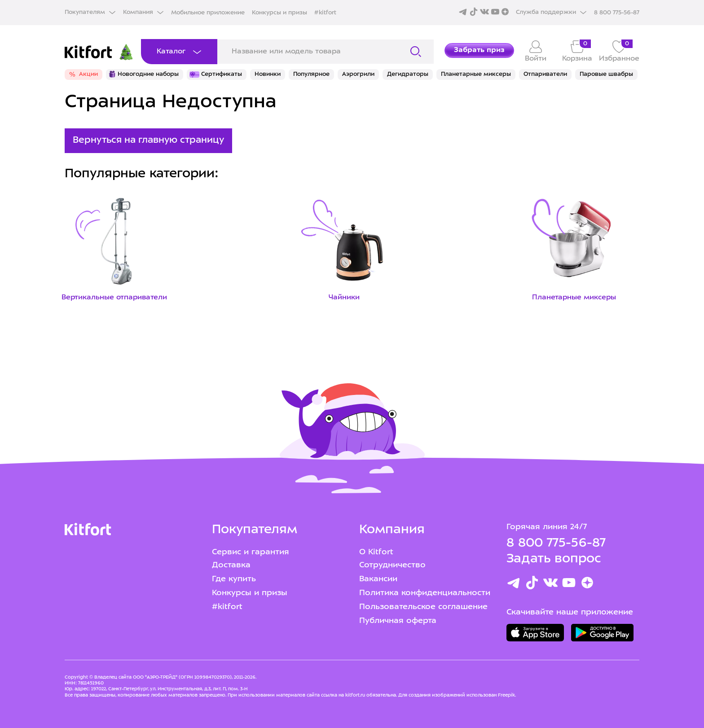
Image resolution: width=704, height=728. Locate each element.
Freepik (506, 695)
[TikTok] (532, 585)
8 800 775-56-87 (556, 544)
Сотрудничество (392, 565)
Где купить (234, 579)
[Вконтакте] (550, 585)
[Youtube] (569, 585)
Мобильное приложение (208, 13)
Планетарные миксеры (574, 298)
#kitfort (325, 13)
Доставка (231, 565)
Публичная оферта (398, 621)
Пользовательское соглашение (423, 607)
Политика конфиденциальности (425, 593)
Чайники (344, 298)
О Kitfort (376, 552)
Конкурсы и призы (279, 13)
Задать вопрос (554, 559)
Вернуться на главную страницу (148, 140)
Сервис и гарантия (251, 552)
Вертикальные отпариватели (114, 298)
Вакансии (378, 579)
